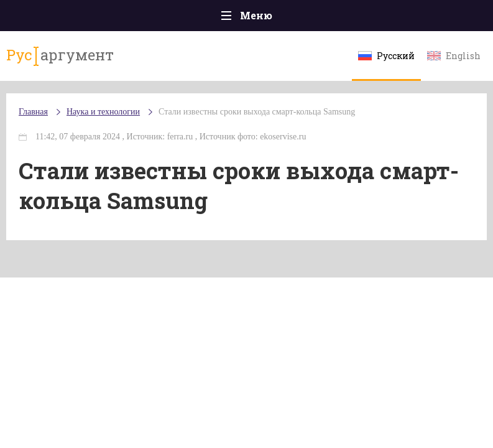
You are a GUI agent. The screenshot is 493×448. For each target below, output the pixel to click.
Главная (33, 112)
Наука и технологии (103, 112)
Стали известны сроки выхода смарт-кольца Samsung (257, 112)
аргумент (60, 55)
